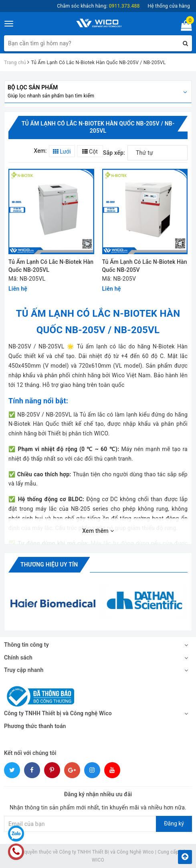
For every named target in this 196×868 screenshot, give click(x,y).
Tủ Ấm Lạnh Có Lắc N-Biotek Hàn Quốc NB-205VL (51, 266)
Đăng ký (174, 823)
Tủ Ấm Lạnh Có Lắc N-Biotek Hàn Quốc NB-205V (145, 266)
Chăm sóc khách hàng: (98, 6)
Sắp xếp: (114, 153)
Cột (90, 152)
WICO (98, 860)
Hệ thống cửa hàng (169, 6)
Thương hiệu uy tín (49, 565)
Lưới (62, 152)
